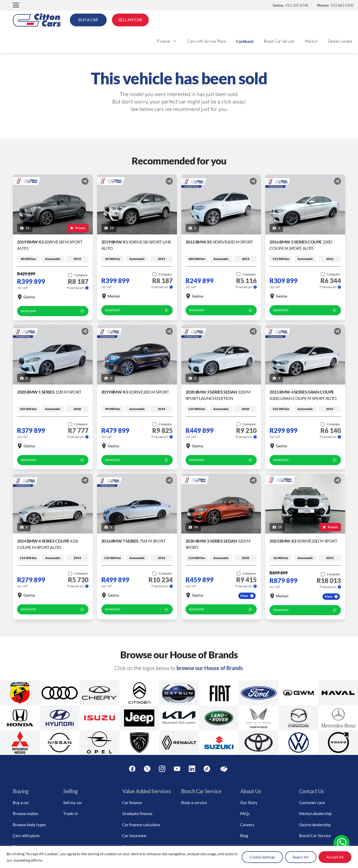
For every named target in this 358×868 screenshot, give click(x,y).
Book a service (194, 803)
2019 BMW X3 (135, 392)
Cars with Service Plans (206, 41)
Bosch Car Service (279, 41)
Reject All (301, 857)
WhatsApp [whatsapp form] (53, 311)
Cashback (245, 41)
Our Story (249, 803)
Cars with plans (26, 836)
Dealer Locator (341, 41)
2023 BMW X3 (303, 541)
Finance (170, 41)
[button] (16, 5)
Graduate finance (137, 813)
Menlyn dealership (315, 813)
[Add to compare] (78, 275)
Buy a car (21, 803)
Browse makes (26, 813)
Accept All (335, 857)
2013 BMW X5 (219, 242)
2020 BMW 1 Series (49, 392)
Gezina (26, 297)
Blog (244, 836)
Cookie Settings (262, 857)
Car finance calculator (141, 825)
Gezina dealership (315, 825)
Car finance (132, 803)
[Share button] (85, 181)
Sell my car (73, 803)
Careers (247, 825)
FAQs (245, 813)
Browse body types (29, 825)
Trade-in (71, 813)
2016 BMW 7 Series (133, 541)
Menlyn (311, 41)
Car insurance (134, 836)
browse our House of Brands (210, 668)
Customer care (312, 803)
